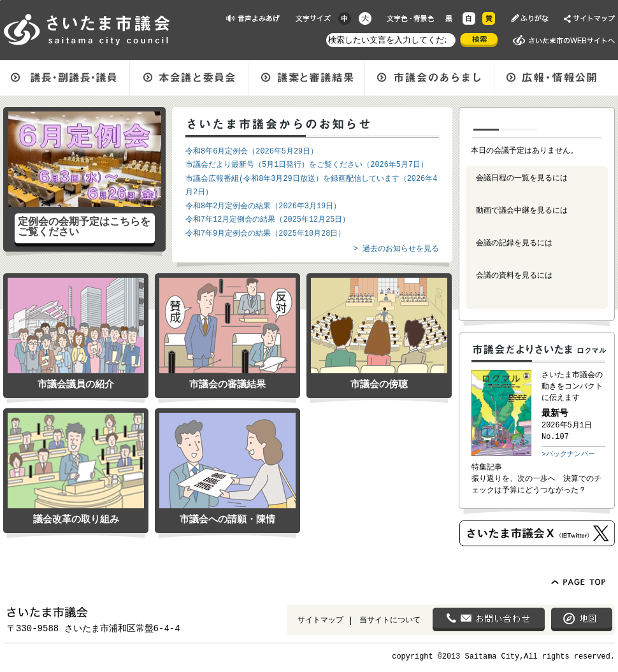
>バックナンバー (568, 454)
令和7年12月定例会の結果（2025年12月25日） (268, 220)
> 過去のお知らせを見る (396, 249)
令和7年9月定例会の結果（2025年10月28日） (265, 234)
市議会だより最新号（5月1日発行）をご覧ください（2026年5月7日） (307, 165)
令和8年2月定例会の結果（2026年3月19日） (263, 206)
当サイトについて (390, 621)
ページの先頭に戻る (0, 0)
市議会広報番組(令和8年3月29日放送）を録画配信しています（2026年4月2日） (311, 186)
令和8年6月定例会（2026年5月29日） (252, 152)
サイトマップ (320, 621)
